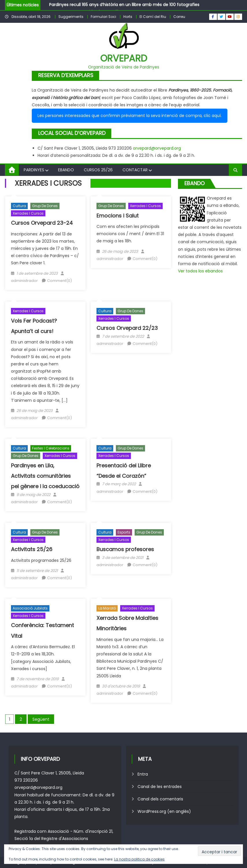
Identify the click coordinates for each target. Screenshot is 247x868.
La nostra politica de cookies (139, 859)
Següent (41, 719)
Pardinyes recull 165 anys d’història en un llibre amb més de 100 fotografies (124, 5)
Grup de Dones (45, 206)
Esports (124, 532)
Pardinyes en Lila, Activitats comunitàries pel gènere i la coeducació (45, 476)
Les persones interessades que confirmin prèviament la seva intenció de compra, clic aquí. (130, 116)
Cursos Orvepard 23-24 (42, 223)
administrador (24, 281)
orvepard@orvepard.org (157, 148)
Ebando (66, 170)
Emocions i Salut (118, 216)
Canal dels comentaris (160, 799)
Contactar (135, 170)
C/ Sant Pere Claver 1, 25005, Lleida (49, 773)
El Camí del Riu (153, 17)
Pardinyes (34, 170)
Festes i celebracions (51, 448)
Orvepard (124, 58)
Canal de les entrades (160, 787)
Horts (128, 17)
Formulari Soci (103, 17)
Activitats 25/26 (32, 549)
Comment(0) (60, 281)
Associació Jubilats (30, 608)
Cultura (19, 206)
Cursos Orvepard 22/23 (127, 328)
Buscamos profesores (125, 549)
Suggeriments (71, 17)
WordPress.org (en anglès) (164, 811)
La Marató (107, 608)
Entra (143, 774)
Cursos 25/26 (98, 170)
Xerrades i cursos (28, 213)
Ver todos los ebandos (200, 271)
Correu (179, 17)
